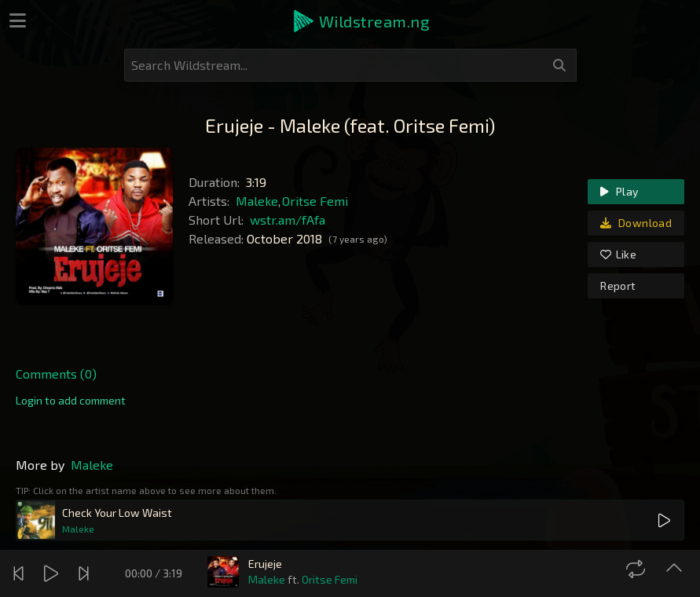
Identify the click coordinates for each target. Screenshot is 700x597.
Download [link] (636, 223)
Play (619, 191)
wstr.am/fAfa (288, 220)
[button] (361, 21)
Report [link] (618, 286)
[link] (71, 401)
